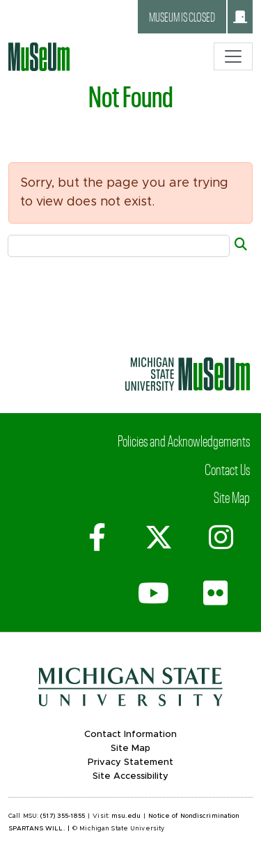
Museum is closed (198, 17)
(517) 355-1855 (63, 816)
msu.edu (126, 816)
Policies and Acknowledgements (184, 440)
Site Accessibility (130, 776)
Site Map (232, 497)
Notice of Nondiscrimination (194, 816)
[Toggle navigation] (233, 56)
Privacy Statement (130, 762)
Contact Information (130, 735)
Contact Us (227, 469)
